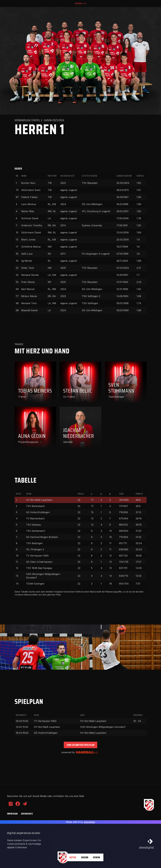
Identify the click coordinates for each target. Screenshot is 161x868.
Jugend (85, 857)
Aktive (73, 857)
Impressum (12, 814)
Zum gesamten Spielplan (81, 745)
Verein (96, 857)
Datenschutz (27, 814)
